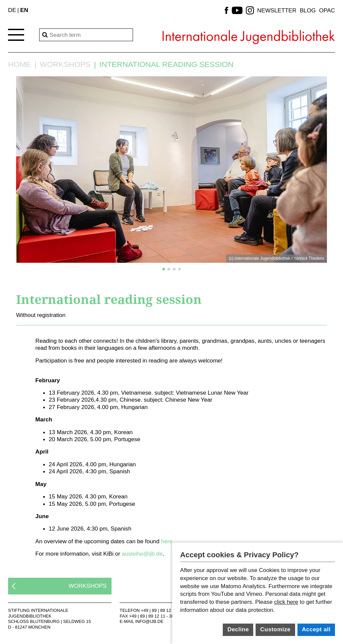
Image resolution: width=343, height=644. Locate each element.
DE (12, 10)
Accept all (316, 629)
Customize (275, 629)
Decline (238, 629)
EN (24, 10)
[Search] (86, 35)
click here (286, 602)
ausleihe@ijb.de (142, 554)
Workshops (65, 64)
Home (20, 64)
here (167, 541)
